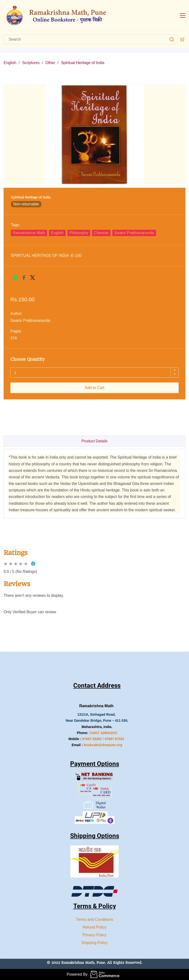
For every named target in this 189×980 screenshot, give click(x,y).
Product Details (95, 441)
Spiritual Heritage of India (83, 63)
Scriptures (31, 63)
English (10, 63)
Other (50, 63)
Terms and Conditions (95, 919)
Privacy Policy (94, 935)
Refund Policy (95, 927)
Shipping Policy (94, 943)
